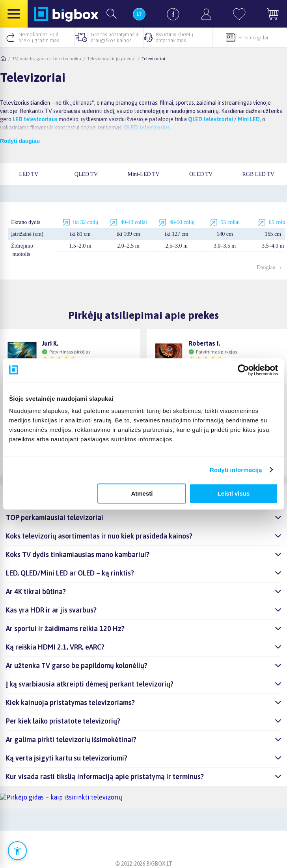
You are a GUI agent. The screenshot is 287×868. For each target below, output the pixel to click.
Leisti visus (234, 493)
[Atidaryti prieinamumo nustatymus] (17, 851)
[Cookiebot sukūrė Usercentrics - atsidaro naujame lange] (243, 370)
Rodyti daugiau (20, 141)
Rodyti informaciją (236, 470)
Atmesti (142, 493)
